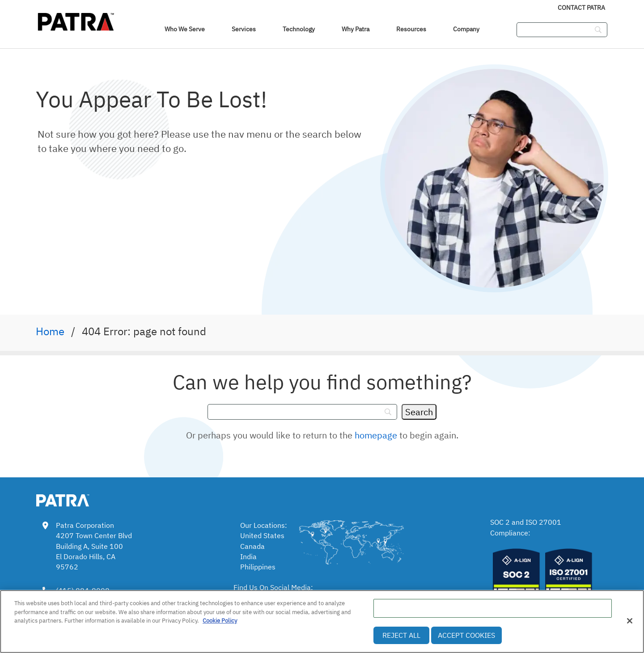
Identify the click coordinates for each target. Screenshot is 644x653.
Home (50, 331)
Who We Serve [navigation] (185, 29)
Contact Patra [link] (581, 8)
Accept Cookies (466, 635)
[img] (76, 20)
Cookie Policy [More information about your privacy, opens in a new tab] (220, 621)
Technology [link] (299, 29)
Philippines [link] (258, 567)
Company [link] (466, 29)
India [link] (248, 556)
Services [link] (244, 29)
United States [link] (262, 535)
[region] (322, 621)
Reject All (401, 635)
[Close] (630, 621)
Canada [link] (252, 546)
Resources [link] (411, 29)
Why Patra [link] (356, 29)
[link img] (76, 499)
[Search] (419, 412)
